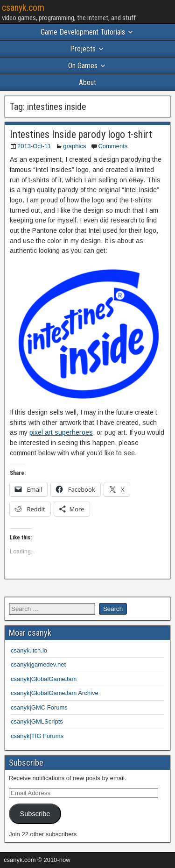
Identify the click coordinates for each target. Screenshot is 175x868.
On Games (83, 66)
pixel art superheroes (61, 432)
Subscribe (35, 814)
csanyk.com (23, 7)
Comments (113, 146)
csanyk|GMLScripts (37, 721)
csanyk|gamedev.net (38, 664)
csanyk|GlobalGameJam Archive (55, 693)
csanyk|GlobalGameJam (44, 679)
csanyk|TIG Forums (37, 736)
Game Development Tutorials (83, 32)
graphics (74, 146)
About (87, 82)
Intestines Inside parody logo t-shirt (81, 134)
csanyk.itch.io (29, 650)
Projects (83, 49)
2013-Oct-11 (34, 146)
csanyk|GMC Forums (39, 707)
